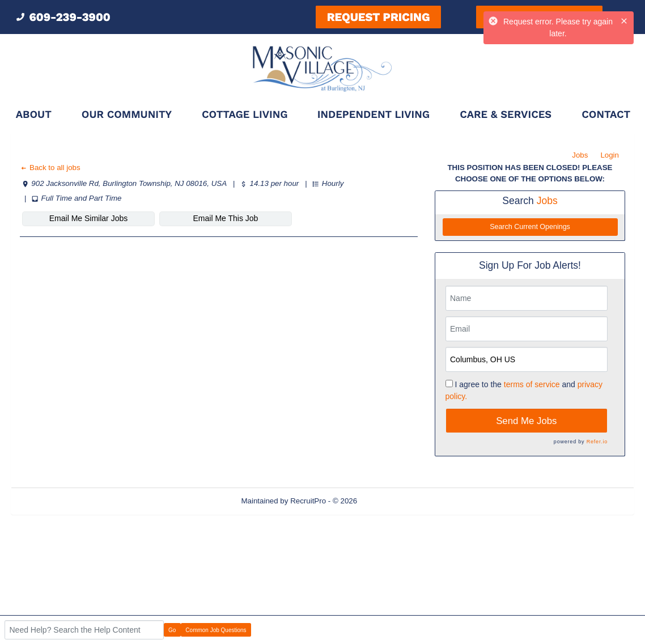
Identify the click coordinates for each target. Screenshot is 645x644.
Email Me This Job (226, 218)
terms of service (532, 384)
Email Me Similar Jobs (88, 218)
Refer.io (597, 442)
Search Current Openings (530, 227)
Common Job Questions (216, 630)
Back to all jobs (50, 168)
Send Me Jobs (526, 421)
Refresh (391, 501)
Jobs (580, 155)
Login (610, 155)
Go (172, 630)
